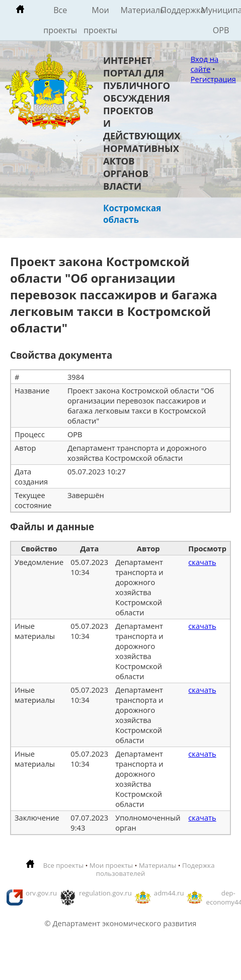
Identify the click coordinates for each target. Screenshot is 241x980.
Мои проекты (100, 20)
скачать (202, 562)
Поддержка (181, 10)
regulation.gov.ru (105, 893)
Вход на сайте (205, 64)
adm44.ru (169, 893)
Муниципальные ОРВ (221, 20)
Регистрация (213, 79)
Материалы (140, 10)
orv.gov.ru (41, 893)
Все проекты (60, 20)
